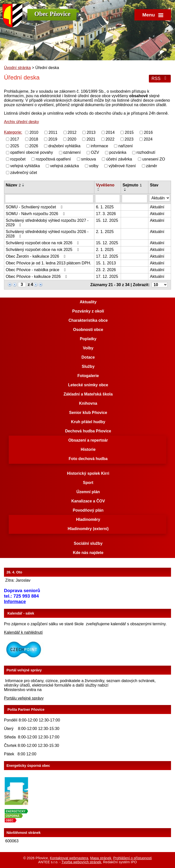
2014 (110, 132)
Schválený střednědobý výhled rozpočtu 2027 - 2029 (47, 223)
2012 (72, 132)
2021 (91, 139)
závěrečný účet (24, 172)
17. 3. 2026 (106, 214)
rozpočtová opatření (53, 159)
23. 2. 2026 (106, 270)
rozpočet (18, 159)
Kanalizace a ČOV (88, 501)
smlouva (89, 159)
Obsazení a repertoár (88, 440)
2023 (129, 139)
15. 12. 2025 (107, 220)
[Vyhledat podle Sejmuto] (135, 199)
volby (94, 166)
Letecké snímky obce (88, 385)
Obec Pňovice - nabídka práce (37, 270)
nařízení (125, 146)
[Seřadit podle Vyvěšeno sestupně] (99, 190)
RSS (160, 79)
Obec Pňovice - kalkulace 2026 (37, 276)
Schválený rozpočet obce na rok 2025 (43, 250)
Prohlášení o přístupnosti (133, 858)
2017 (15, 139)
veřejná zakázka (64, 166)
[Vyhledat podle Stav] (160, 198)
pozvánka (118, 152)
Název (13, 185)
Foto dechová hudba (88, 459)
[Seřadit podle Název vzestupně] (23, 184)
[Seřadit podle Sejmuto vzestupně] (125, 188)
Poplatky (88, 339)
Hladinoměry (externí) (88, 529)
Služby (88, 366)
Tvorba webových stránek (81, 862)
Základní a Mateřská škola (88, 394)
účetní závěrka (119, 159)
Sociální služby (88, 543)
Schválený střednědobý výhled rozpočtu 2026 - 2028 (47, 234)
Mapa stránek (101, 858)
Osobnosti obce (88, 330)
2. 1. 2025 (105, 232)
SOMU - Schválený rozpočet (35, 207)
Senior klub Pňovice (88, 413)
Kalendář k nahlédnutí (23, 632)
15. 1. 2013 (106, 263)
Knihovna (88, 403)
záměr (152, 166)
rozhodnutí (146, 152)
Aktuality (88, 302)
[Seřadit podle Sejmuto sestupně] (125, 190)
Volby (88, 348)
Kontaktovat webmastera (69, 858)
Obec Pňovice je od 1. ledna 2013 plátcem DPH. (48, 263)
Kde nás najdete (88, 553)
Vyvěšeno (105, 185)
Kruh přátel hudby (88, 422)
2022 (110, 139)
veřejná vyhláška (25, 166)
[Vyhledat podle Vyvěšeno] (108, 199)
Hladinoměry (88, 519)
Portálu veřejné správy (24, 698)
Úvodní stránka (17, 68)
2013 (91, 132)
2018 (34, 139)
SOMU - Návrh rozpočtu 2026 (36, 214)
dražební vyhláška (64, 146)
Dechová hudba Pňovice (88, 431)
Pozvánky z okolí (88, 311)
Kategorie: (13, 132)
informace (99, 146)
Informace (15, 601)
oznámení (72, 152)
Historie (88, 449)
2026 (34, 146)
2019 (53, 139)
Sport (88, 483)
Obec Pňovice (52, 14)
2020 (72, 139)
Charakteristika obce (88, 320)
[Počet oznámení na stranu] (160, 285)
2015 (129, 132)
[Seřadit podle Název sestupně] (23, 186)
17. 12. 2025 (107, 256)
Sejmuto (132, 185)
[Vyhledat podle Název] (49, 199)
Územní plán (88, 492)
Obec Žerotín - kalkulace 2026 (36, 256)
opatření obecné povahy (32, 152)
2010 (34, 132)
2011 (53, 132)
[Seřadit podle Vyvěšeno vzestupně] (99, 188)
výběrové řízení (122, 166)
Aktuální (157, 207)
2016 (148, 132)
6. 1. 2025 (105, 207)
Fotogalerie (88, 376)
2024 (148, 139)
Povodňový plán (88, 510)
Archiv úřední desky (22, 122)
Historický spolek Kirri (88, 473)
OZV (95, 152)
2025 (15, 146)
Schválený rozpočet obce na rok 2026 (43, 243)
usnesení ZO (154, 159)
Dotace (88, 357)
